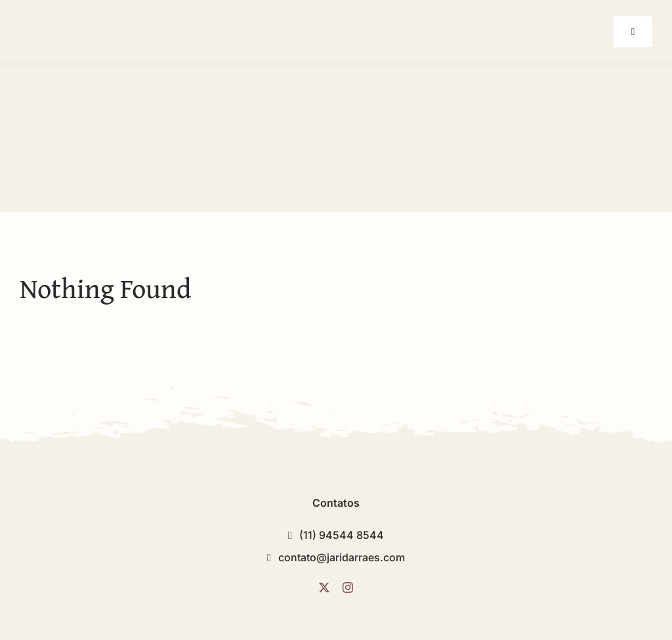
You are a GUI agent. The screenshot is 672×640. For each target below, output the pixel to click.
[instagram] (348, 587)
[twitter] (324, 587)
